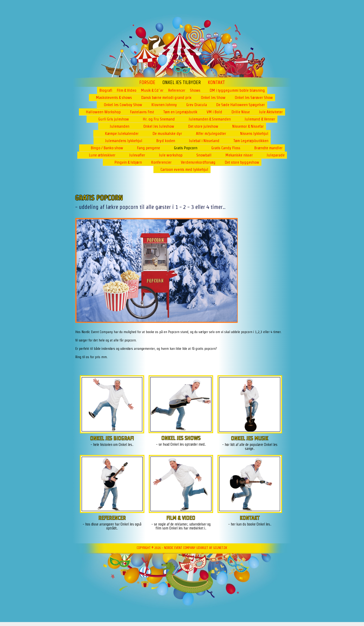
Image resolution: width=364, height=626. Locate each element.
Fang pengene (148, 148)
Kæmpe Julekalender (122, 133)
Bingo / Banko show (107, 148)
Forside (147, 82)
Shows (195, 90)
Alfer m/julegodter (211, 133)
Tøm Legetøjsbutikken (251, 141)
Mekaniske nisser (239, 155)
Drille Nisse (241, 112)
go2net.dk (220, 548)
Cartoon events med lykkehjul (184, 169)
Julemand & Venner (260, 119)
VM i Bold (214, 112)
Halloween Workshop (103, 112)
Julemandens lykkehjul (124, 141)
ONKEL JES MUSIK (250, 438)
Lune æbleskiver (102, 155)
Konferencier (161, 162)
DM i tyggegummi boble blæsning (237, 90)
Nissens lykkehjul (254, 133)
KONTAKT (250, 518)
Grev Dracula (197, 105)
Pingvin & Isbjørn (128, 162)
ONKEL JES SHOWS (181, 438)
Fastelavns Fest (142, 112)
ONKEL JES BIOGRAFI (112, 438)
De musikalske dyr (167, 133)
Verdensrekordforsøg (198, 162)
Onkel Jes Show (213, 97)
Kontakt (216, 82)
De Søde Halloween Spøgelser (240, 105)
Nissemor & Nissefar (248, 126)
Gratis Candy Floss (226, 148)
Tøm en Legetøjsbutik (180, 112)
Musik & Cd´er (152, 90)
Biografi (106, 90)
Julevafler (137, 155)
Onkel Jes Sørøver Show (254, 97)
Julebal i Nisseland (204, 141)
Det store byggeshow (242, 162)
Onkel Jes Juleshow (159, 126)
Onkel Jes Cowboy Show (123, 105)
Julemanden (120, 126)
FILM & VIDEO (181, 518)
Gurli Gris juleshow (114, 119)
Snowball (204, 155)
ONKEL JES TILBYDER (182, 82)
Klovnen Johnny (164, 105)
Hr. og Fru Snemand (159, 119)
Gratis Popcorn (186, 148)
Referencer (177, 90)
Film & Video (127, 90)
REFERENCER (112, 518)
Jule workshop (171, 155)
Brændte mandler (268, 148)
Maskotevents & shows (114, 97)
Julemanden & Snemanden (210, 119)
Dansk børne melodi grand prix (166, 97)
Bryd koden (166, 141)
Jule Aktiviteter (271, 112)
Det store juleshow (203, 126)
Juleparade (276, 155)
